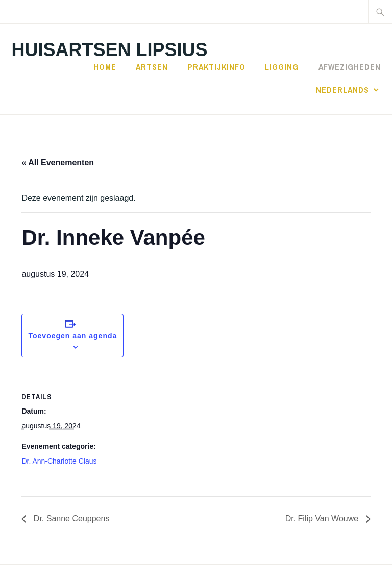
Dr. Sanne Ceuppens (70, 518)
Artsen (152, 67)
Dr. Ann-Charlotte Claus (59, 461)
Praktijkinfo (217, 67)
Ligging (282, 67)
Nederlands (342, 90)
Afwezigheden (350, 67)
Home (105, 67)
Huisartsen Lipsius (109, 50)
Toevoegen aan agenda (73, 336)
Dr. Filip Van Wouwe (323, 518)
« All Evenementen (58, 162)
